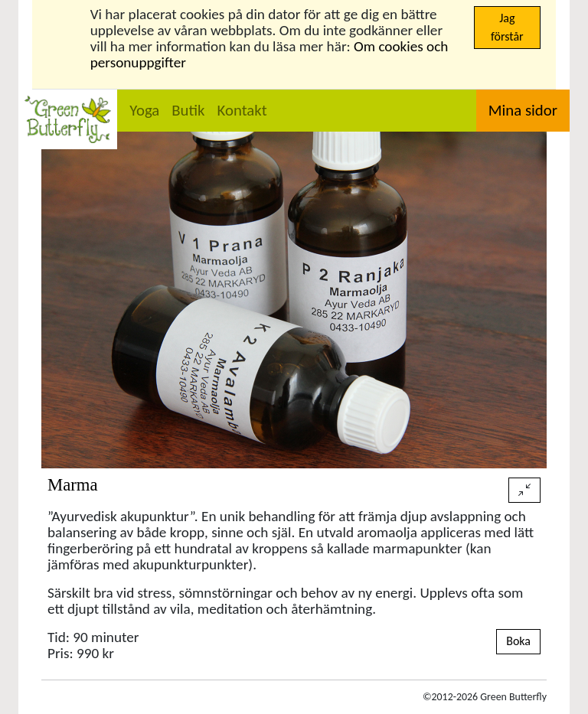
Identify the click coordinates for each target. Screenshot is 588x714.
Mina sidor (523, 110)
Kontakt (242, 110)
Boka (518, 641)
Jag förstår (507, 27)
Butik (188, 110)
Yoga (144, 110)
